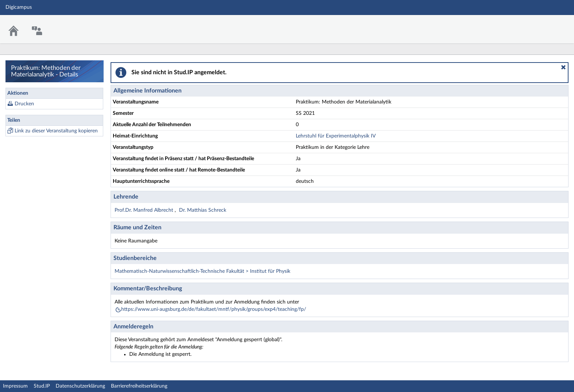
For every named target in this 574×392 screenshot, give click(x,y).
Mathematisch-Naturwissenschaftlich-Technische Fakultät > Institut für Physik (202, 271)
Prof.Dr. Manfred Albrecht (145, 210)
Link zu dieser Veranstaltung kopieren (56, 131)
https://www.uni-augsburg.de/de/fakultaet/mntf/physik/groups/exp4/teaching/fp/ (214, 309)
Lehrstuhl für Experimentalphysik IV (336, 136)
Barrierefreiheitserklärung (139, 386)
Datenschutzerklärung (80, 386)
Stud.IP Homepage (546, 25)
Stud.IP (42, 386)
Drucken (24, 104)
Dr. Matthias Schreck (203, 210)
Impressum (15, 386)
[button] (563, 67)
